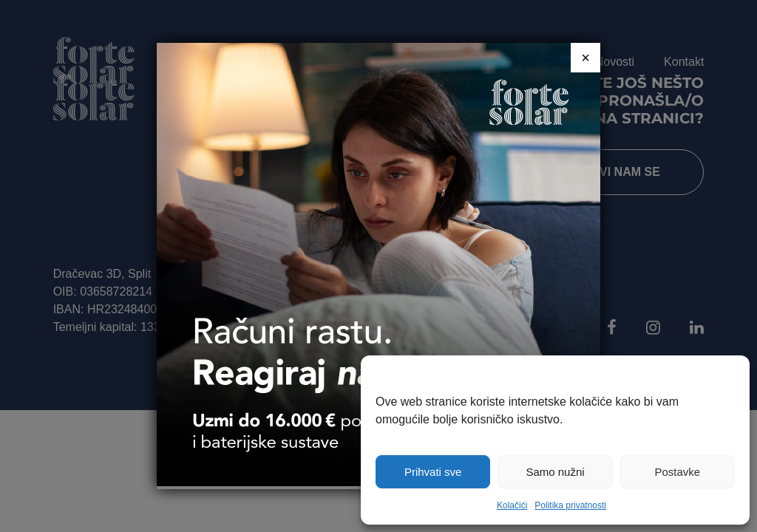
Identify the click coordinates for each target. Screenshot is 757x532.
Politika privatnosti (570, 505)
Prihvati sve (433, 472)
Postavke (677, 472)
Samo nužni (555, 472)
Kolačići (512, 505)
